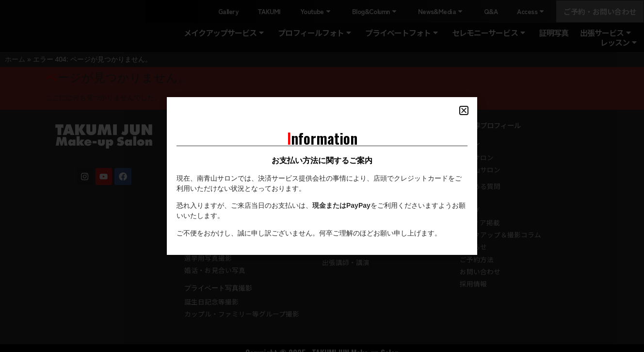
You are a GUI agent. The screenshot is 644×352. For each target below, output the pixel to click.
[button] (464, 110)
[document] (322, 176)
